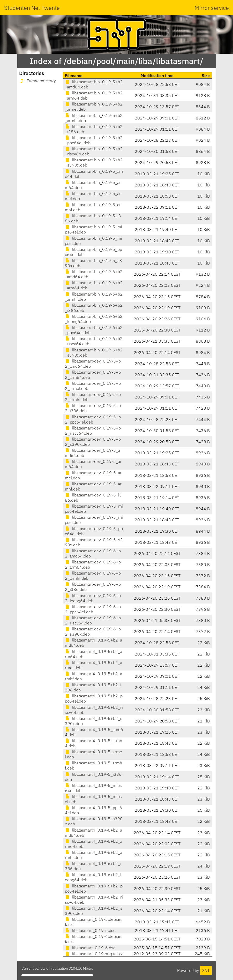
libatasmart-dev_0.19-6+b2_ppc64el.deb (93, 609)
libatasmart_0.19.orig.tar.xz (94, 954)
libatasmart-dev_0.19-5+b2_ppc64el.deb (93, 419)
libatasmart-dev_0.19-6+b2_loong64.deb (93, 598)
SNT (206, 970)
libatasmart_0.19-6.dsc (90, 948)
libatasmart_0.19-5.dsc (90, 930)
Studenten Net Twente (32, 8)
